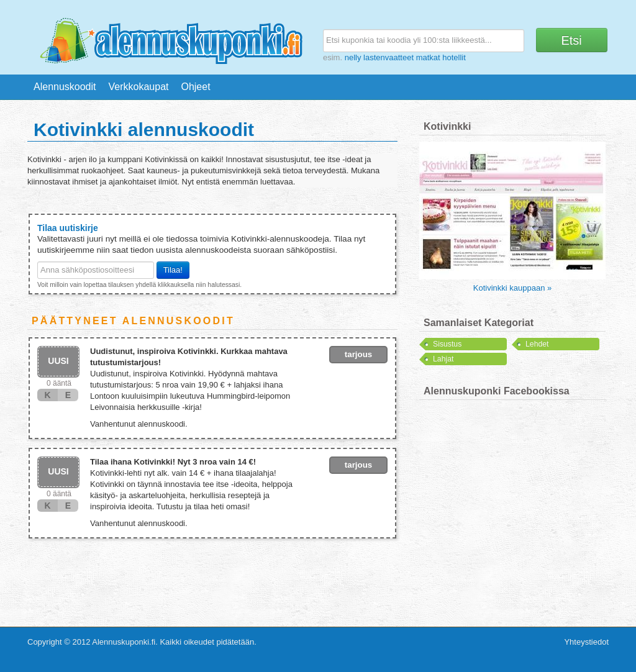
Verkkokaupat (139, 87)
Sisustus (447, 344)
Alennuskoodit (65, 87)
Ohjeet (195, 87)
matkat (428, 57)
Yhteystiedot (586, 642)
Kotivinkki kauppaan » (512, 288)
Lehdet (537, 344)
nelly (353, 57)
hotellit (454, 57)
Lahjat (443, 359)
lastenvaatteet (388, 57)
